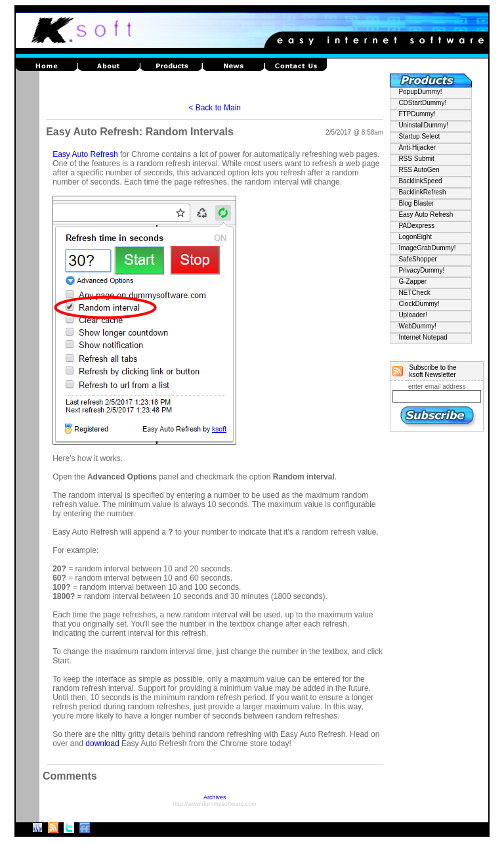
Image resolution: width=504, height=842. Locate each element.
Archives (215, 797)
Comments (70, 776)
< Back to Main (215, 108)
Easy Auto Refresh (85, 154)
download (102, 743)
